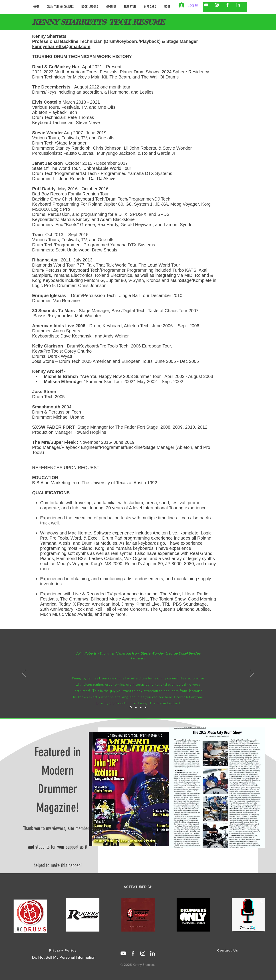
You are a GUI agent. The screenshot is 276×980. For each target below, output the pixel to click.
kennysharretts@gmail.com (61, 46)
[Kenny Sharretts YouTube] (206, 5)
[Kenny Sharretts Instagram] (217, 5)
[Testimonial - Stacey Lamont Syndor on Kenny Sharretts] (146, 707)
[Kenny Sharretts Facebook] (228, 5)
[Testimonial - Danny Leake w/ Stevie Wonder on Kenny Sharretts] (136, 707)
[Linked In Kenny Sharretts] (123, 953)
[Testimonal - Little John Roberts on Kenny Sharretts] (131, 707)
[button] (112, 7)
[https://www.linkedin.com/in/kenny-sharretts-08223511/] (153, 953)
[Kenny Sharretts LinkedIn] (238, 5)
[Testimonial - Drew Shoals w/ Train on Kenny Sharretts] (141, 707)
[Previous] (24, 673)
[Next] (252, 673)
